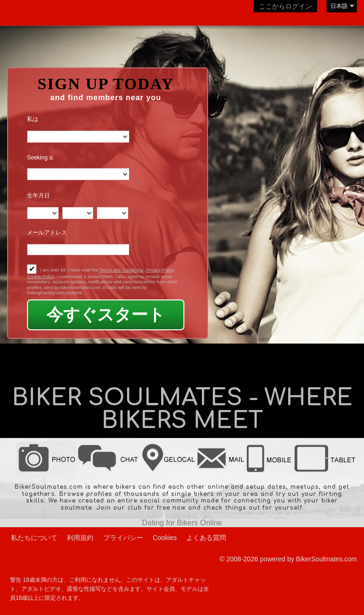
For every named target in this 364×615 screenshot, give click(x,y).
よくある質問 (206, 538)
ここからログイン (285, 6)
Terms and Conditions (122, 270)
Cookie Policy (41, 276)
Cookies (165, 538)
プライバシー (123, 538)
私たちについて (34, 538)
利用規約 (80, 538)
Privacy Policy (160, 270)
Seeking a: (41, 158)
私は (33, 119)
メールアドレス (47, 233)
